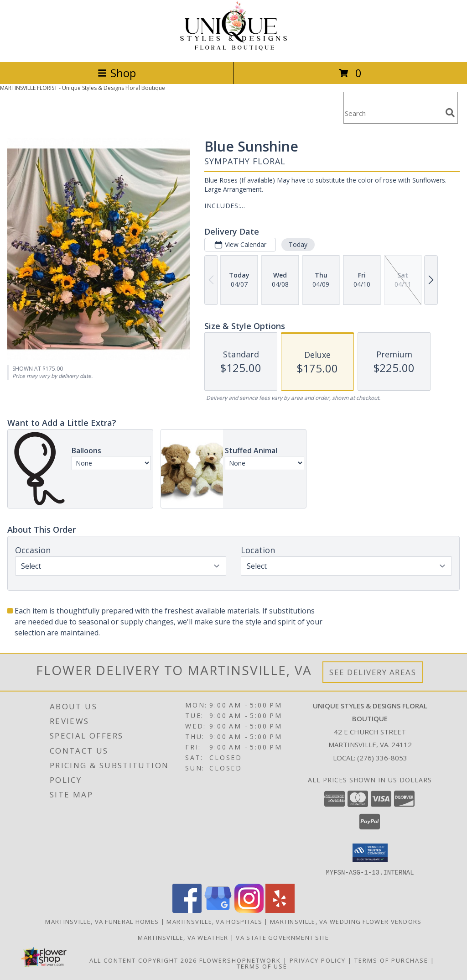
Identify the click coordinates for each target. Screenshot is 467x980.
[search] (450, 113)
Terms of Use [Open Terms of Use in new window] (262, 966)
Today (298, 244)
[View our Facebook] (187, 910)
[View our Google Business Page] (218, 910)
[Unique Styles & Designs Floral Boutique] (233, 49)
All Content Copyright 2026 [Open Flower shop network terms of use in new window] (143, 960)
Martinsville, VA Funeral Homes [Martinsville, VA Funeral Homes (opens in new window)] (102, 921)
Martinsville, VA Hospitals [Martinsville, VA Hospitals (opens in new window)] (214, 921)
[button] (370, 853)
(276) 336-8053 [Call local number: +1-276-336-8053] (382, 758)
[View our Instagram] (249, 910)
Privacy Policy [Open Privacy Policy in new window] (318, 960)
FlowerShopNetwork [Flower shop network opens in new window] (240, 960)
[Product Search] (393, 113)
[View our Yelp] (280, 910)
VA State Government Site (282, 937)
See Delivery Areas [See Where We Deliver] (373, 672)
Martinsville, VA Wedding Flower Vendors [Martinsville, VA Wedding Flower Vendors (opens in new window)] (346, 921)
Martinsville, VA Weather (183, 937)
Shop (117, 73)
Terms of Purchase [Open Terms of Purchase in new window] (391, 960)
